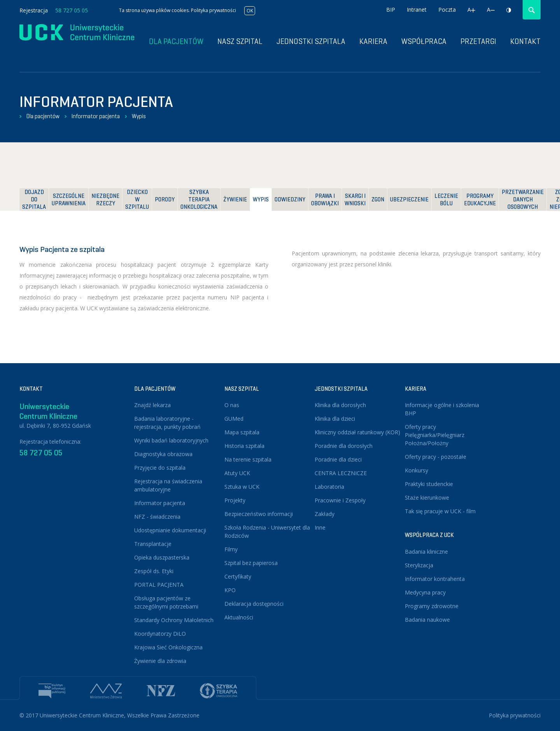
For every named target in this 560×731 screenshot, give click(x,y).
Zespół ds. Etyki (154, 571)
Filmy (231, 549)
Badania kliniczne (426, 552)
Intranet (417, 10)
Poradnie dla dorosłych (344, 446)
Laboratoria (329, 487)
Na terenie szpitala (248, 459)
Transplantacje (153, 544)
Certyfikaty (238, 576)
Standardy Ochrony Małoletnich (174, 620)
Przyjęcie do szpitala (160, 468)
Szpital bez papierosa (251, 563)
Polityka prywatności (213, 10)
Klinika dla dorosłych (340, 405)
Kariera (373, 41)
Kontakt (525, 41)
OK (250, 11)
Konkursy (416, 470)
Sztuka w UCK (242, 487)
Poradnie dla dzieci (338, 459)
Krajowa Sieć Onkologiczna (168, 647)
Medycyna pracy (425, 592)
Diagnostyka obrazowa (163, 454)
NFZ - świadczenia (157, 517)
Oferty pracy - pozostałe (436, 457)
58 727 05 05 (72, 10)
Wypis (139, 116)
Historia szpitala (244, 446)
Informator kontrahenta (435, 579)
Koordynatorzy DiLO (160, 634)
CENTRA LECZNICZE (341, 473)
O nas (232, 405)
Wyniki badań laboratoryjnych (171, 440)
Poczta (447, 10)
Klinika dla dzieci (335, 419)
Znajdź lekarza (152, 405)
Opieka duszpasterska (162, 557)
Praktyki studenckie (429, 484)
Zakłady (325, 514)
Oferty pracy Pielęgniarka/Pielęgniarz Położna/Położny (435, 435)
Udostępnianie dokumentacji (170, 530)
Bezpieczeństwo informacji (259, 514)
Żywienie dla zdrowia (160, 661)
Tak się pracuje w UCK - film (440, 511)
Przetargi (478, 41)
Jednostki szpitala (311, 41)
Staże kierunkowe (427, 498)
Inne (320, 527)
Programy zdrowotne (432, 606)
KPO (230, 590)
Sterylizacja (419, 565)
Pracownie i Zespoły (340, 500)
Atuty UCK (237, 473)
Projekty (235, 500)
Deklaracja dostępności (254, 604)
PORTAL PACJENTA (159, 585)
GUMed (234, 419)
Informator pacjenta (96, 116)
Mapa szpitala (242, 432)
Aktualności (239, 617)
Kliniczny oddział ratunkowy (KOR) (357, 432)
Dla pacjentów (43, 116)
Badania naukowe (427, 620)
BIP (391, 10)
